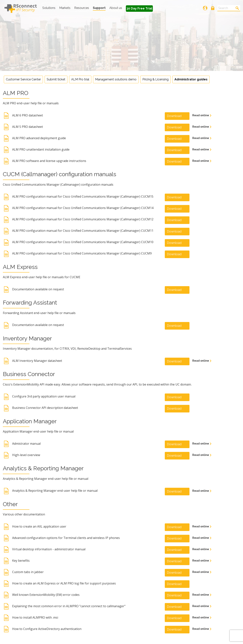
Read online (201, 115)
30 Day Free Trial (139, 8)
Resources (82, 8)
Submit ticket (56, 79)
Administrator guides (191, 79)
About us (116, 8)
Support (99, 8)
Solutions (49, 8)
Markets (65, 8)
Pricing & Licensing (155, 79)
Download (174, 116)
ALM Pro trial (80, 79)
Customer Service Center (23, 79)
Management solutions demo (116, 79)
